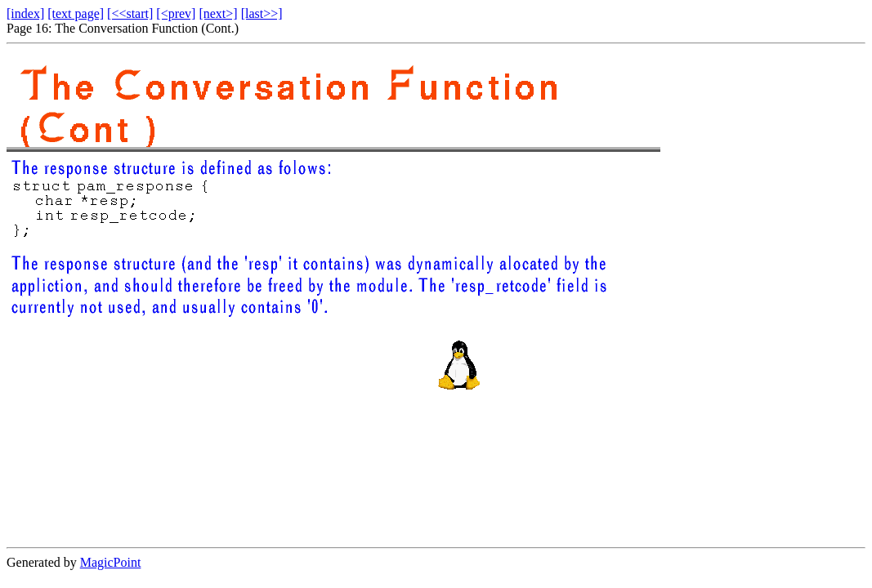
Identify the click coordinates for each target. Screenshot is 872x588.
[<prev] (176, 13)
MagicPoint (111, 562)
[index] (25, 13)
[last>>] (262, 13)
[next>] (218, 13)
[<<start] (130, 13)
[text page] (76, 13)
